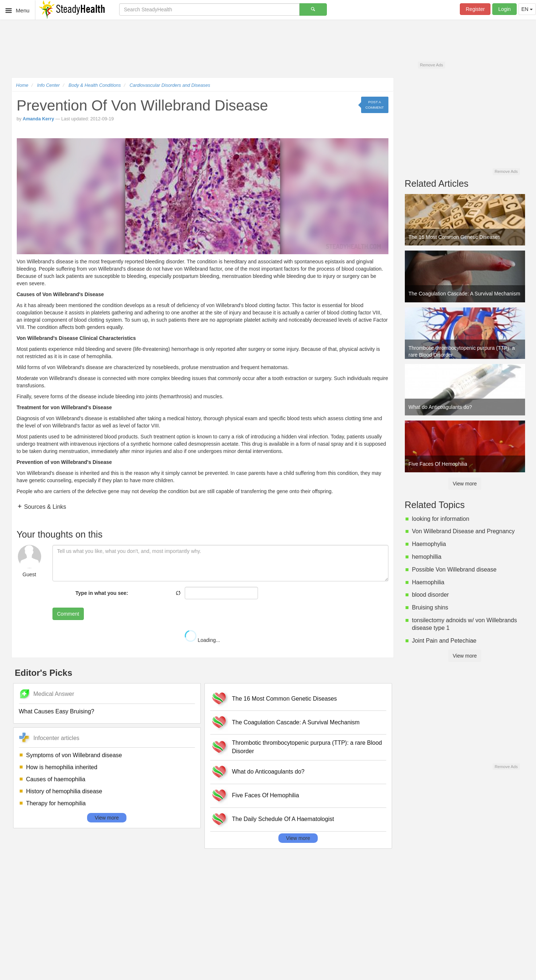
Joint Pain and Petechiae (444, 641)
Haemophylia (429, 544)
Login (504, 9)
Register (475, 9)
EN (527, 9)
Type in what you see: (102, 593)
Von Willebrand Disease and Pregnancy (463, 531)
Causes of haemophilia (56, 779)
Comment (68, 614)
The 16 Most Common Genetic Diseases (285, 699)
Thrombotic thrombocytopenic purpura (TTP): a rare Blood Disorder (307, 747)
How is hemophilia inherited (62, 767)
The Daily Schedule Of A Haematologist (283, 819)
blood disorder (431, 595)
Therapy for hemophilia (56, 803)
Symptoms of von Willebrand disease (74, 755)
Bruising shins (430, 607)
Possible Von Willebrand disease (454, 570)
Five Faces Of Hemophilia (266, 795)
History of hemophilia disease (64, 791)
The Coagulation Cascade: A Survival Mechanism (296, 722)
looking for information (441, 519)
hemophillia (427, 557)
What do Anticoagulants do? (268, 772)
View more (107, 818)
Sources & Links (44, 507)
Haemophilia (428, 582)
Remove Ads (431, 65)
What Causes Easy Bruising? (57, 711)
